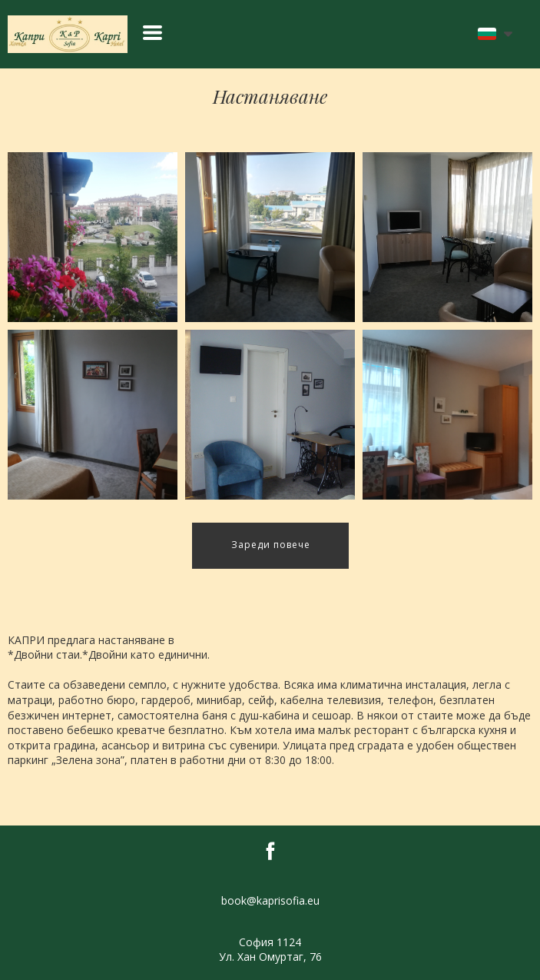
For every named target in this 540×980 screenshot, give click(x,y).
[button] (152, 33)
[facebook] (270, 851)
